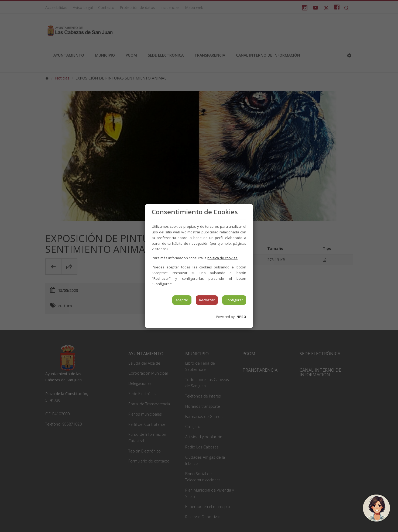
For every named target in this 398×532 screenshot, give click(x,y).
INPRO (241, 317)
